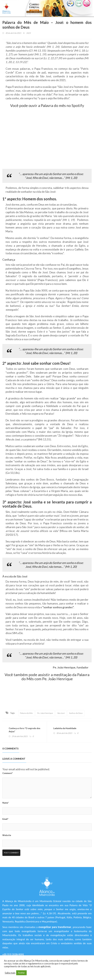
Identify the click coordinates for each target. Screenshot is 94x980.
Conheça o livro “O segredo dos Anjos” (25, 730)
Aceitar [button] (21, 973)
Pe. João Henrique (45, 713)
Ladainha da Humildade (65, 728)
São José (61, 713)
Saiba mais (10, 973)
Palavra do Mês (26, 713)
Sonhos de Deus (76, 713)
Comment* (8, 773)
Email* (5, 819)
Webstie (7, 835)
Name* (6, 803)
